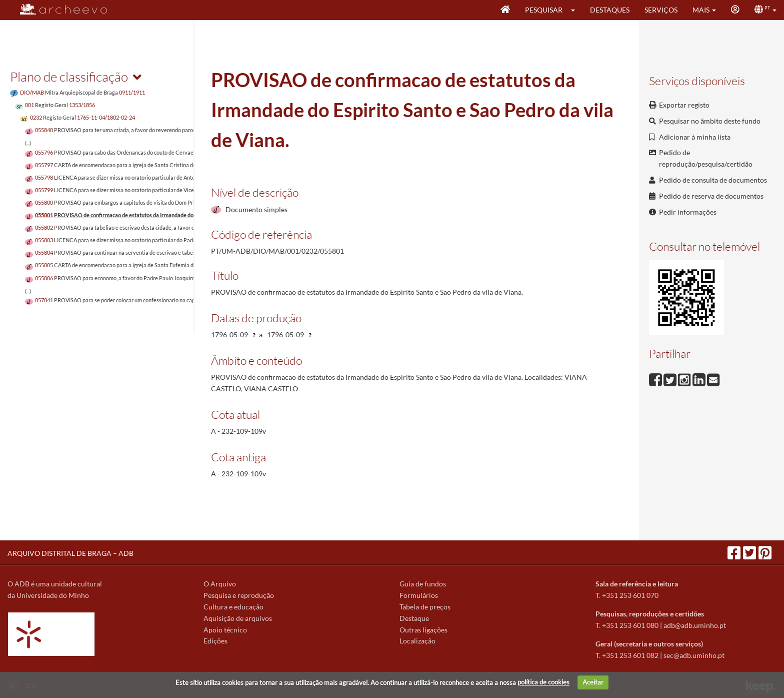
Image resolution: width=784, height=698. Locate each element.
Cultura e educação (233, 607)
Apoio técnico (225, 630)
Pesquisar (544, 10)
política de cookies (543, 682)
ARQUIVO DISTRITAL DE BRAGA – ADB (70, 553)
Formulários (419, 595)
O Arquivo (220, 584)
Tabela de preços (425, 607)
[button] (576, 10)
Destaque (414, 618)
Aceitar (593, 682)
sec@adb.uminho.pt (694, 655)
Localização (417, 641)
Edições (215, 641)
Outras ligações (423, 630)
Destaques (610, 10)
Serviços (661, 10)
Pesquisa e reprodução (239, 595)
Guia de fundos (423, 584)
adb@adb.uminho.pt (695, 625)
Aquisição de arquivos (238, 618)
